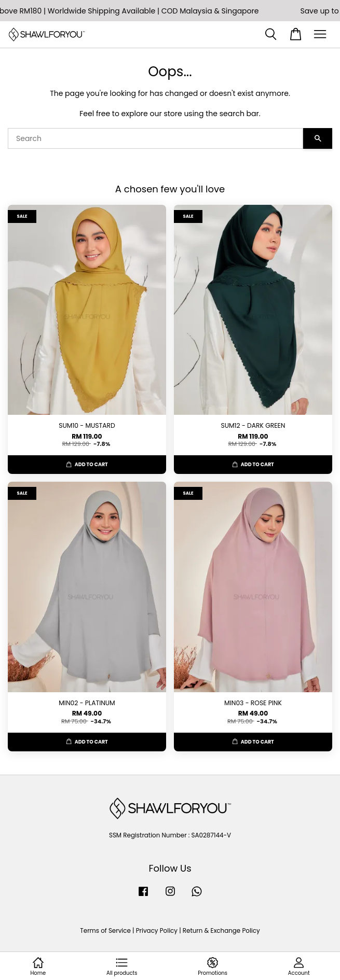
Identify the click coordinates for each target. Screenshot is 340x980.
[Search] (155, 138)
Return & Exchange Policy (221, 931)
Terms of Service (105, 931)
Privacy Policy (157, 931)
